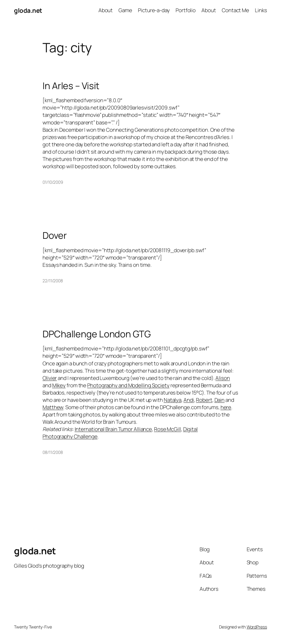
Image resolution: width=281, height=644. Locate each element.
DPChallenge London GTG (97, 334)
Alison (223, 378)
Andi (189, 400)
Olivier (50, 378)
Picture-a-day (154, 10)
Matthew (53, 407)
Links (261, 10)
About (106, 10)
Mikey (59, 385)
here (226, 407)
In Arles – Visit (71, 86)
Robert (204, 400)
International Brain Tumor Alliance (113, 429)
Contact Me (235, 10)
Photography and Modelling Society (128, 385)
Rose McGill (168, 429)
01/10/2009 (53, 182)
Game (125, 10)
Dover (55, 235)
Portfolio (186, 10)
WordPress (257, 627)
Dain (220, 400)
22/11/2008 (53, 281)
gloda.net (28, 10)
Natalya (173, 400)
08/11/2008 (53, 452)
